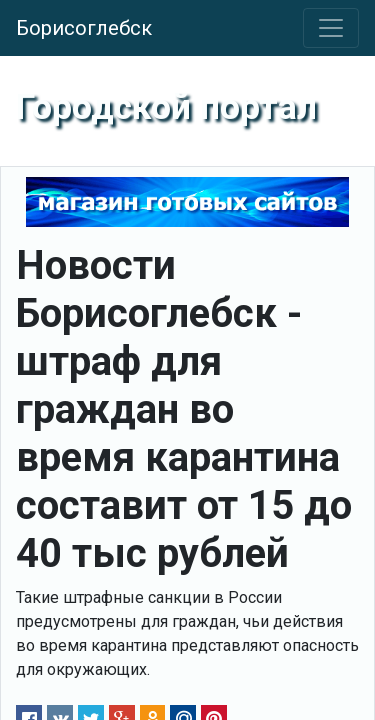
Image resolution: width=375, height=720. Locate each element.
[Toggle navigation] (331, 28)
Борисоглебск (84, 28)
